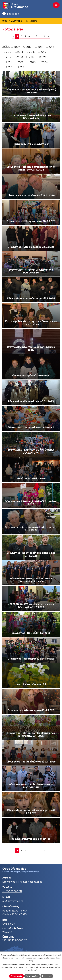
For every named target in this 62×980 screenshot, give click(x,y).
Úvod (5, 21)
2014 (20, 52)
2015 (32, 52)
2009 (17, 47)
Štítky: (6, 46)
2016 (43, 52)
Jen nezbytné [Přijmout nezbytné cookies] (32, 976)
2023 (33, 62)
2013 (9, 52)
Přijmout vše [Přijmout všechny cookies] (16, 976)
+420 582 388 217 (12, 891)
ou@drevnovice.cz (13, 901)
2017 (9, 57)
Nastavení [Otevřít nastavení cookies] (47, 976)
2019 (32, 57)
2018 (20, 57)
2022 (20, 62)
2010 (29, 47)
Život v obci (17, 21)
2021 (9, 62)
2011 (40, 47)
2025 (9, 67)
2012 (51, 47)
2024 (45, 62)
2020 (43, 57)
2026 (21, 67)
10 (45, 36)
